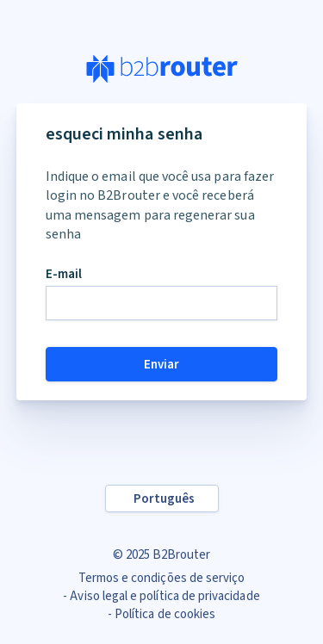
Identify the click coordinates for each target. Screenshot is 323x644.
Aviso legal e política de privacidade (165, 596)
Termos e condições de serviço (162, 578)
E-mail (64, 274)
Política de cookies (165, 614)
